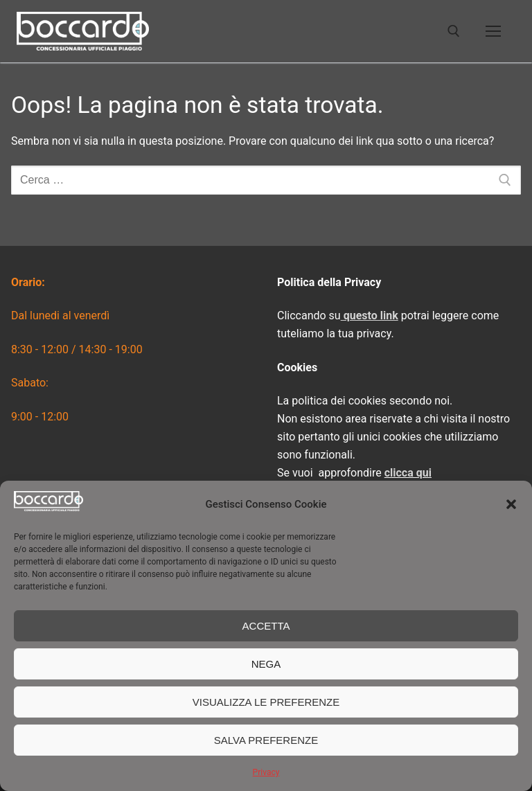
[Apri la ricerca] (454, 31)
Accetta (266, 626)
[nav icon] (493, 31)
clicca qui (408, 473)
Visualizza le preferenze (266, 702)
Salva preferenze (266, 740)
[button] (511, 504)
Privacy (266, 772)
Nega (266, 664)
